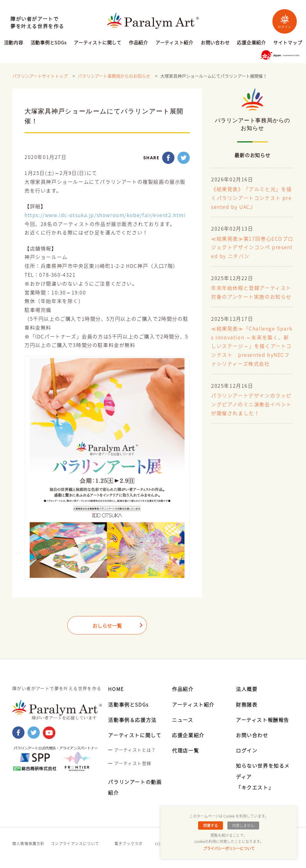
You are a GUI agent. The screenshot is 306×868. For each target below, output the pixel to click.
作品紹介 (138, 43)
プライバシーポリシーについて (229, 848)
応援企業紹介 (251, 43)
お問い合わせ (215, 43)
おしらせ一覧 (107, 626)
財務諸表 (247, 704)
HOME (116, 689)
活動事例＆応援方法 (132, 720)
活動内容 (14, 43)
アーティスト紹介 (174, 43)
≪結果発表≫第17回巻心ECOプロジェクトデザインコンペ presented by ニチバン (252, 248)
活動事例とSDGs (49, 43)
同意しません (243, 826)
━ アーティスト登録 (130, 763)
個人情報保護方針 (28, 844)
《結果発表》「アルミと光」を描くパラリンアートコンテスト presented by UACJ (252, 198)
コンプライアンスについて (75, 844)
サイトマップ (288, 43)
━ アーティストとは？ (132, 750)
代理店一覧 (185, 750)
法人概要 (247, 689)
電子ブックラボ (129, 844)
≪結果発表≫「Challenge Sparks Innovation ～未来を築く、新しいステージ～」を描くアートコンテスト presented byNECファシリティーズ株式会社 (252, 346)
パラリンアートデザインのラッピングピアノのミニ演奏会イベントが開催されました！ (251, 405)
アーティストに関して (98, 43)
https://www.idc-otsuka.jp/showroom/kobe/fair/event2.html (105, 215)
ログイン (285, 21)
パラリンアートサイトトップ (40, 76)
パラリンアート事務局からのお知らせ (114, 76)
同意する (211, 826)
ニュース (183, 720)
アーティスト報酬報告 (263, 720)
